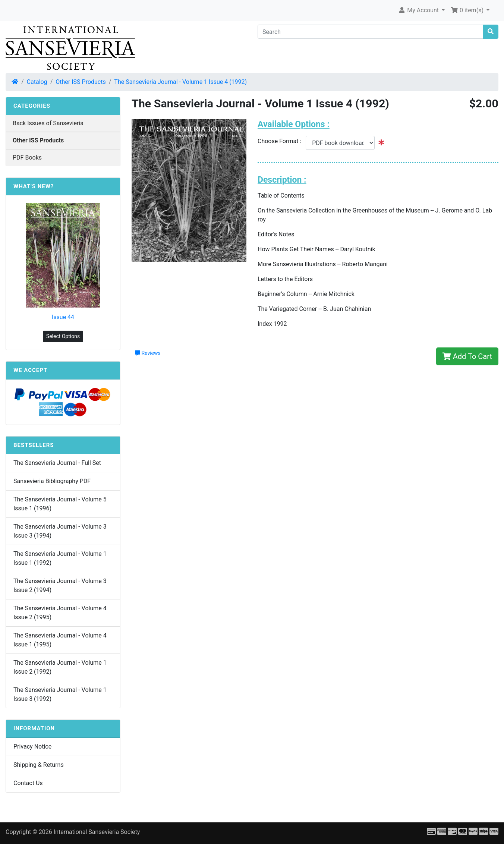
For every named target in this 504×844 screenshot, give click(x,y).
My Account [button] (419, 10)
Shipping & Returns (39, 765)
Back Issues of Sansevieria (48, 123)
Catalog (37, 82)
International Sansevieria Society (97, 832)
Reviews (148, 353)
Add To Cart (467, 356)
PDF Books (27, 158)
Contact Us (28, 783)
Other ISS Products (81, 82)
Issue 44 (63, 317)
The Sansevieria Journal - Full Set (57, 463)
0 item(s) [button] (468, 10)
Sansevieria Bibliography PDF (52, 481)
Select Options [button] (63, 336)
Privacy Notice (32, 747)
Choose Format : (282, 141)
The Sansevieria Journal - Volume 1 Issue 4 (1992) (180, 82)
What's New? (34, 186)
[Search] (370, 32)
